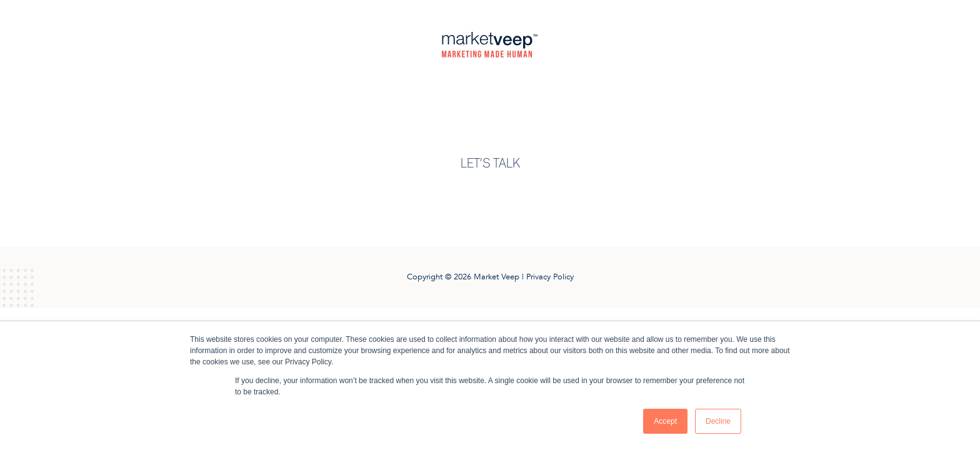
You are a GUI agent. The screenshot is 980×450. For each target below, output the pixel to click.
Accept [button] (665, 421)
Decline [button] (718, 421)
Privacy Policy (550, 277)
